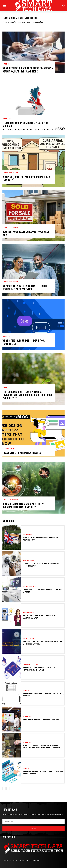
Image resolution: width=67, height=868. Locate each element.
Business (6, 64)
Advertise (24, 861)
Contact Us (35, 861)
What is (6, 336)
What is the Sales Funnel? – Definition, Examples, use (24, 342)
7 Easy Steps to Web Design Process (22, 453)
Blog (15, 861)
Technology (8, 448)
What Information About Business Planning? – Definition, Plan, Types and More (28, 70)
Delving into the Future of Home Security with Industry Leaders (41, 565)
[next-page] (8, 788)
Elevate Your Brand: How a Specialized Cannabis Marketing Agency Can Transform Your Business (42, 747)
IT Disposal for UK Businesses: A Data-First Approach (26, 124)
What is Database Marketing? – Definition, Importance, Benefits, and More (39, 669)
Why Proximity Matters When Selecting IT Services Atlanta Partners (25, 288)
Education (28, 535)
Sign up (33, 828)
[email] (33, 822)
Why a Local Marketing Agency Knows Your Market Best (42, 721)
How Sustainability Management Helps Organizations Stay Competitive (23, 505)
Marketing (28, 717)
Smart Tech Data (10, 173)
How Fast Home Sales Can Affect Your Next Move (26, 233)
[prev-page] (4, 788)
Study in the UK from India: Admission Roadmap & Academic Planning (42, 539)
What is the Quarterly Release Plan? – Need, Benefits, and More (43, 695)
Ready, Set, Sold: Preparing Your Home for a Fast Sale (26, 179)
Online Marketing (31, 665)
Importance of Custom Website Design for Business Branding (43, 591)
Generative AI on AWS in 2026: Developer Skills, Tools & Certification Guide (43, 643)
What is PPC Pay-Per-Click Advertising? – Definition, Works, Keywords (43, 773)
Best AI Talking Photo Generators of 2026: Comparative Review (39, 617)
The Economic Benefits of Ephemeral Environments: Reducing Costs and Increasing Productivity (27, 395)
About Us (7, 861)
